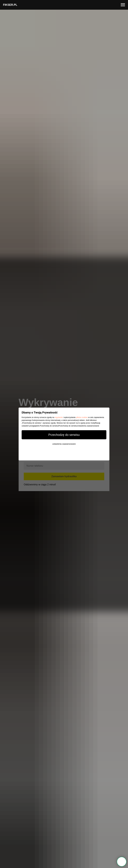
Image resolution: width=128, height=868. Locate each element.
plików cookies (82, 417)
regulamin (59, 417)
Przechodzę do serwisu (64, 435)
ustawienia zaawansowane (64, 444)
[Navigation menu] (123, 5)
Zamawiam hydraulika (64, 476)
